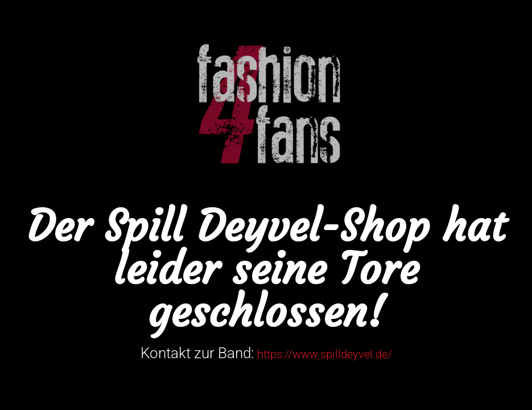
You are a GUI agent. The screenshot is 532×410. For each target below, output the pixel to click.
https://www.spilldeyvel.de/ (325, 354)
